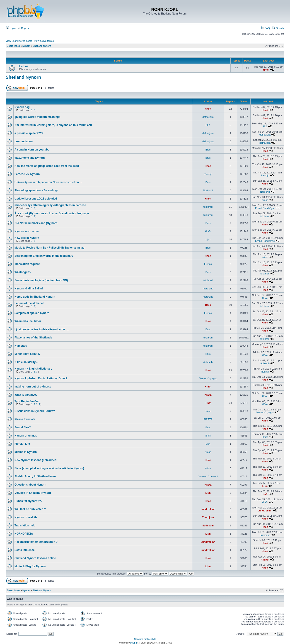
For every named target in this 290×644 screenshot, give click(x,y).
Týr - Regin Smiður (27, 401)
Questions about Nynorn (30, 485)
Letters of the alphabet (29, 303)
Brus (208, 150)
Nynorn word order (27, 231)
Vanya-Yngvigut (208, 378)
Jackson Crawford (208, 476)
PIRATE (208, 419)
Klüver (265, 298)
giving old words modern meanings (37, 117)
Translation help (25, 526)
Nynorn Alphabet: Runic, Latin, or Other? (41, 378)
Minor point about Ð (27, 354)
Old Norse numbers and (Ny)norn (36, 223)
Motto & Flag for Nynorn (30, 566)
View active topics (44, 41)
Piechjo (208, 174)
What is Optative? (26, 395)
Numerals (21, 346)
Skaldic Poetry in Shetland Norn (35, 476)
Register (24, 28)
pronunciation (24, 141)
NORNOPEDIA (24, 534)
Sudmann (208, 526)
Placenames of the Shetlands (33, 338)
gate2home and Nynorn (30, 158)
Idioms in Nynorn (26, 452)
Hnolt (266, 70)
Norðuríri (208, 190)
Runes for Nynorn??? (28, 501)
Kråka (265, 200)
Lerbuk (24, 66)
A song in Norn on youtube (32, 150)
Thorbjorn (208, 517)
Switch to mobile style (145, 639)
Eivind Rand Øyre (265, 208)
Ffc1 (208, 125)
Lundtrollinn (208, 509)
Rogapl (265, 372)
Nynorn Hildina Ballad (29, 289)
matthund (208, 289)
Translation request (27, 264)
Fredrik (208, 264)
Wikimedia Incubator (28, 321)
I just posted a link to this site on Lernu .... (42, 329)
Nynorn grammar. (26, 436)
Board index (13, 46)
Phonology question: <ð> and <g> (36, 190)
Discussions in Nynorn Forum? (35, 411)
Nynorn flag (22, 107)
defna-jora (208, 117)
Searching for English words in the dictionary (44, 256)
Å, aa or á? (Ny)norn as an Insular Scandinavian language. (52, 213)
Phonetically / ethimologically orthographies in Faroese (50, 205)
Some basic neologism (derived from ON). (42, 280)
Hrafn (208, 231)
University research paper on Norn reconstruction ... (48, 182)
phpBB (134, 643)
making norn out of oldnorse (33, 387)
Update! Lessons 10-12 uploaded (36, 199)
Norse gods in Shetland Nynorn (35, 297)
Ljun (208, 239)
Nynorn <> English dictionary (33, 369)
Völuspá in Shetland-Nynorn (33, 493)
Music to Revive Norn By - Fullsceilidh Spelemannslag (50, 248)
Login (11, 28)
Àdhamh (208, 362)
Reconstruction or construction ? (36, 542)
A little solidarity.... (26, 362)
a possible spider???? (29, 133)
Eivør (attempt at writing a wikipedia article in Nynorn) (49, 468)
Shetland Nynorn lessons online (35, 558)
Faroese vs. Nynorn (27, 174)
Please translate (25, 419)
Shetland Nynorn (42, 46)
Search (278, 28)
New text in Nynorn (27, 238)
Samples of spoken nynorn (32, 313)
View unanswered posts (19, 41)
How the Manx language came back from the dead (47, 166)
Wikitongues (23, 272)
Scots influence (25, 550)
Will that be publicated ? (30, 509)
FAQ (266, 28)
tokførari (208, 207)
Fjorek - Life (22, 444)
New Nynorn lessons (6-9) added (35, 460)
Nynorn (26, 46)
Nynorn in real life (26, 517)
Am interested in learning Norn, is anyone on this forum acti (53, 125)
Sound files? (23, 427)
